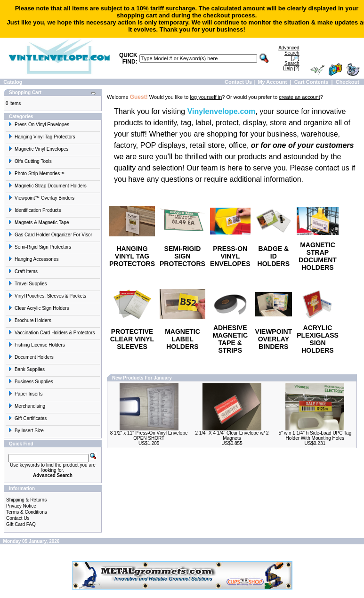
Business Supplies (31, 382)
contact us (332, 168)
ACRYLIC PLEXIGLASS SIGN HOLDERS (318, 339)
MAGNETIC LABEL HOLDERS (182, 339)
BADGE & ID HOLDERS (274, 256)
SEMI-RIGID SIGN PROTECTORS (182, 256)
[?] (291, 66)
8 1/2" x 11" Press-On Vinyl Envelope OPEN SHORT (149, 436)
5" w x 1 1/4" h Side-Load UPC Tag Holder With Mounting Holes (315, 436)
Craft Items (23, 271)
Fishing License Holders (36, 345)
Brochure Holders (30, 320)
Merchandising (27, 406)
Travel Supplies (28, 284)
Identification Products (34, 210)
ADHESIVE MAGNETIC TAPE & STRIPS (230, 339)
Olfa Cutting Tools (30, 161)
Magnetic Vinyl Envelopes (38, 149)
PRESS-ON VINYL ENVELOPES (230, 256)
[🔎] (289, 53)
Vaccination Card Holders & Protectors (51, 333)
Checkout (348, 82)
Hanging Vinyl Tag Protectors (42, 137)
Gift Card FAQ (21, 524)
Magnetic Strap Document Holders (47, 186)
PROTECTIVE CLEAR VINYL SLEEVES (132, 339)
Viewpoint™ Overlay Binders (41, 198)
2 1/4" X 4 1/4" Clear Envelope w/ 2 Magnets (232, 436)
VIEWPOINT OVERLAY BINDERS (274, 339)
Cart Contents (311, 82)
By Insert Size (26, 431)
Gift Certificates (27, 418)
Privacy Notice (21, 506)
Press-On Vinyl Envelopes (39, 125)
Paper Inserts (25, 394)
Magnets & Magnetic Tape (38, 222)
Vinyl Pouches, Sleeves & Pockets (47, 296)
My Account (272, 82)
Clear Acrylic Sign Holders (39, 308)
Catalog (13, 82)
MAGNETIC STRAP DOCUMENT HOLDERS (318, 256)
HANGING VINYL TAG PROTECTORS (132, 256)
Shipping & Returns (26, 500)
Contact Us (238, 82)
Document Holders (31, 357)
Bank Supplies (26, 369)
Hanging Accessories (33, 259)
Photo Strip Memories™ (36, 174)
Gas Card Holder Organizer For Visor (50, 235)
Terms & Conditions (27, 512)
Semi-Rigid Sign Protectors (40, 247)
